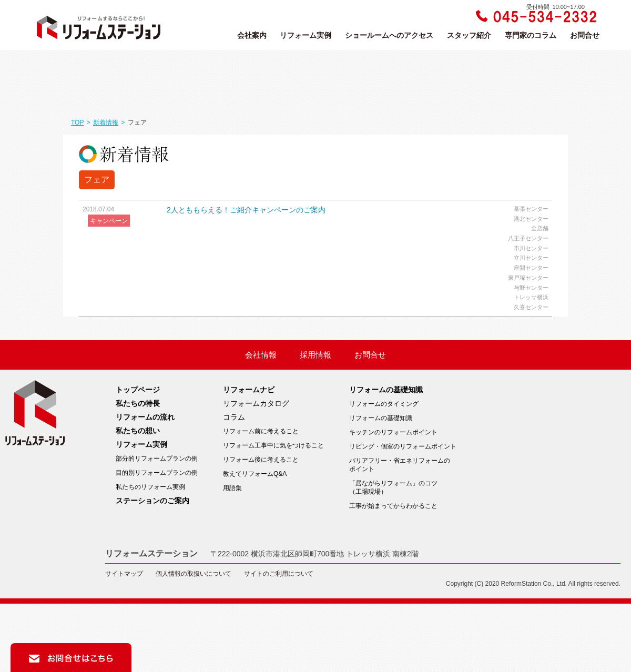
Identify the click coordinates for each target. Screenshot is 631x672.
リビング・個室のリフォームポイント (403, 446)
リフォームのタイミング (384, 404)
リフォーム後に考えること (261, 460)
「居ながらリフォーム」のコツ (403, 488)
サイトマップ (124, 574)
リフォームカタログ (256, 403)
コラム (234, 417)
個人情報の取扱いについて (194, 574)
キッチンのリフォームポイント (393, 432)
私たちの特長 (138, 403)
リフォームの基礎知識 (386, 390)
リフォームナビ (249, 390)
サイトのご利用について (279, 574)
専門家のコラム (531, 35)
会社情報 (261, 355)
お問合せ (585, 35)
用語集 (232, 488)
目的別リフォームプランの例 (157, 473)
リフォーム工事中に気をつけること (273, 445)
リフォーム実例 (306, 35)
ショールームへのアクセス (389, 35)
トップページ (138, 390)
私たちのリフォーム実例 (150, 487)
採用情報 (315, 355)
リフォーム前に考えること (261, 431)
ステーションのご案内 (152, 501)
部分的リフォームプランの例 (157, 459)
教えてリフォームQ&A (255, 474)
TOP (77, 123)
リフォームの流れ (145, 417)
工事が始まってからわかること (393, 506)
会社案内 (252, 35)
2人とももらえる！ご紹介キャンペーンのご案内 (246, 210)
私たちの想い (138, 431)
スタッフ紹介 (469, 35)
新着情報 (106, 123)
